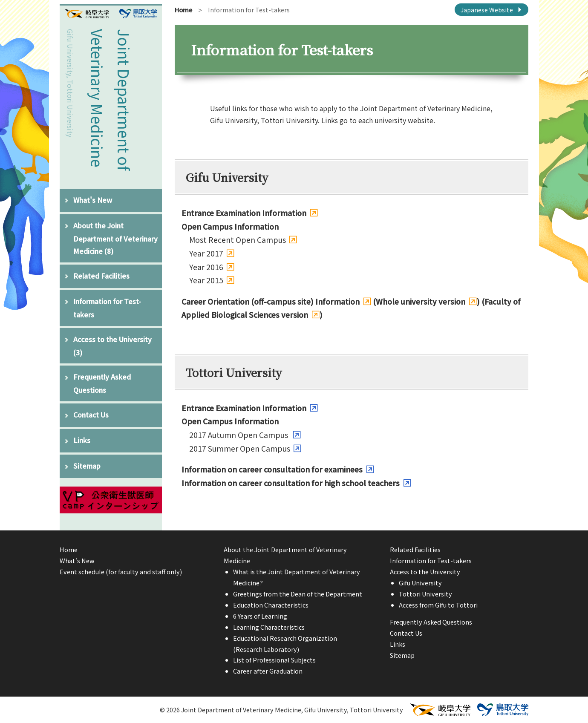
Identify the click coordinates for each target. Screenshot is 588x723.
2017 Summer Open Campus (240, 448)
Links (82, 440)
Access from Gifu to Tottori (438, 605)
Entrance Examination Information (244, 213)
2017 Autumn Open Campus (239, 435)
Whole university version (421, 301)
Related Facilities (101, 276)
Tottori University (425, 594)
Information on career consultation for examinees (272, 469)
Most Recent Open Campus (238, 240)
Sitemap (87, 466)
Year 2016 (206, 267)
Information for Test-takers (107, 308)
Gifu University (420, 583)
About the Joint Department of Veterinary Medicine (115, 238)
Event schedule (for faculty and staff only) (121, 572)
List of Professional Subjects (274, 660)
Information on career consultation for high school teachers (291, 483)
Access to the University (112, 346)
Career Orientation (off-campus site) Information (271, 301)
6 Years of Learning (260, 616)
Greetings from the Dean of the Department (298, 594)
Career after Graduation (268, 671)
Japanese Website (487, 10)
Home (183, 10)
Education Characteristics (271, 605)
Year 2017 (206, 253)
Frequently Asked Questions (102, 383)
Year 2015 (206, 280)
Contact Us (91, 415)
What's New (93, 200)
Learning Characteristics (269, 627)
